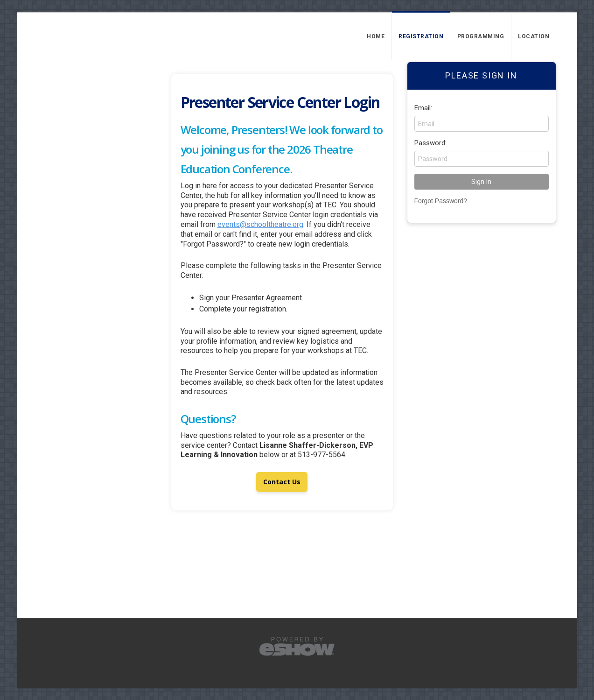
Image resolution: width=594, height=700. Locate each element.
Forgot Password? (441, 201)
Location (534, 36)
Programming (481, 36)
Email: (423, 108)
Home (376, 36)
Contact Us (282, 482)
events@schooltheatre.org (260, 224)
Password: (430, 143)
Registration (421, 36)
